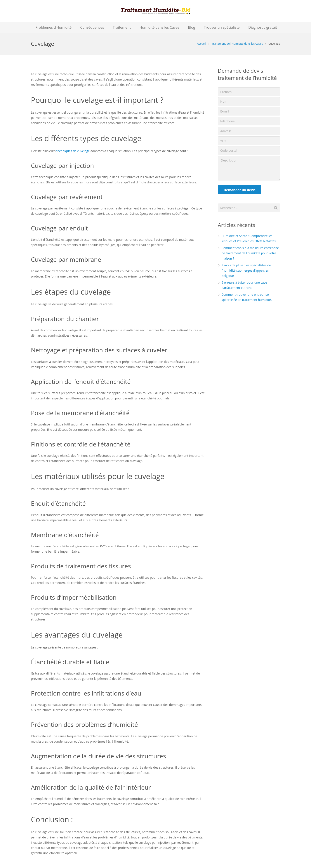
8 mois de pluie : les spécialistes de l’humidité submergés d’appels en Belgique (246, 270)
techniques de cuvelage (73, 151)
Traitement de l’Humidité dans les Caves (237, 44)
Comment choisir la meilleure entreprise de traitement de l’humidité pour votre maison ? (250, 253)
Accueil (202, 44)
